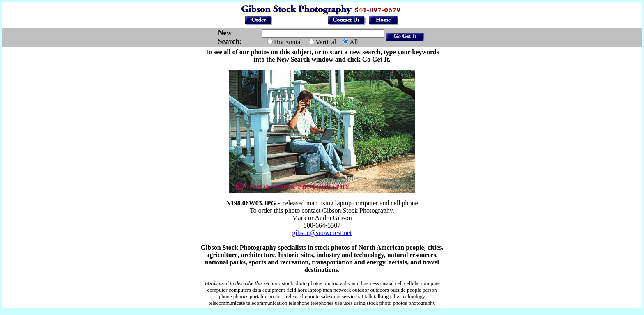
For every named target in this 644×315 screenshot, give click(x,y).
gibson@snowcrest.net (322, 233)
